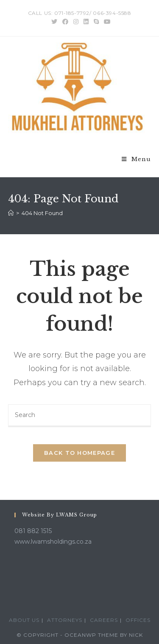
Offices (138, 620)
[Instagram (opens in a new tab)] (76, 22)
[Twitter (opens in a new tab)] (54, 22)
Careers (104, 620)
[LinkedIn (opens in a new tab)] (86, 22)
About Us (24, 620)
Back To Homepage (79, 453)
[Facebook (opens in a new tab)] (65, 22)
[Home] (11, 213)
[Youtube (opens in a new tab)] (106, 22)
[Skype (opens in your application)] (96, 22)
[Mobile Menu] (136, 159)
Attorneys (65, 620)
